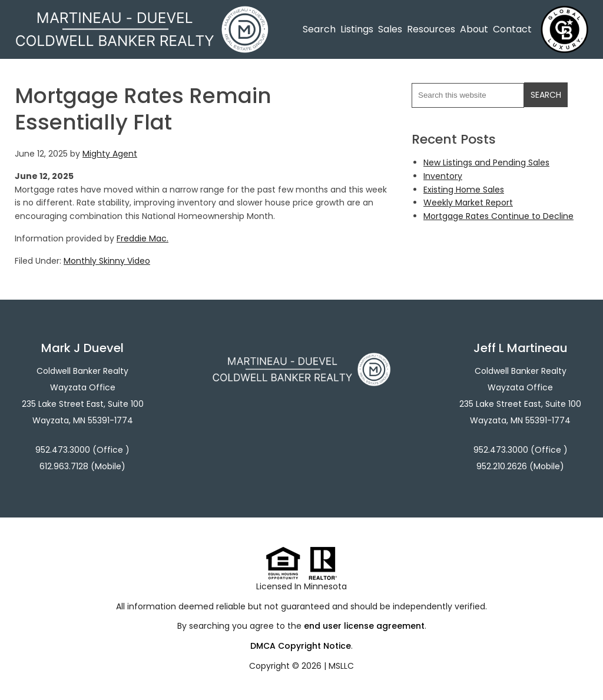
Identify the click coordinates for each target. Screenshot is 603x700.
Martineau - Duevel (142, 13)
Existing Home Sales (464, 190)
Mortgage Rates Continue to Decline (498, 216)
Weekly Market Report (468, 203)
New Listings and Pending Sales (486, 162)
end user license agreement (364, 626)
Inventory (443, 176)
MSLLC (341, 666)
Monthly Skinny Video (107, 261)
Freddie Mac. (143, 238)
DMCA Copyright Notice (301, 646)
